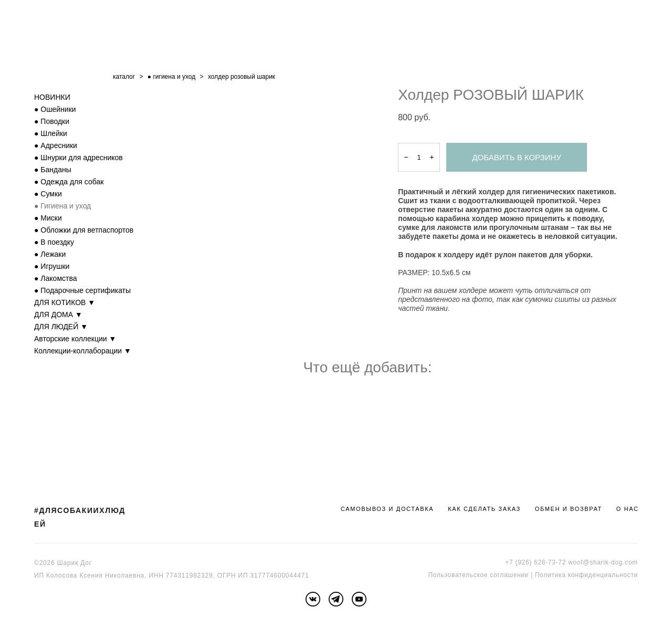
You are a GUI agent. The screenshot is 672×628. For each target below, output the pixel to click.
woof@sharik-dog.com (603, 562)
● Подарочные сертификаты (82, 290)
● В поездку (54, 242)
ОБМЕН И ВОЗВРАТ (569, 509)
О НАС (628, 509)
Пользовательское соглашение (478, 575)
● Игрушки (52, 266)
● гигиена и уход (171, 77)
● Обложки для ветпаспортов (84, 230)
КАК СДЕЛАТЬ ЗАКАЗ (484, 509)
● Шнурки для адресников (78, 158)
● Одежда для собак (69, 182)
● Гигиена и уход (62, 206)
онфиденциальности (605, 575)
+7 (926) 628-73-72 (535, 562)
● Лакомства (56, 278)
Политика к (553, 575)
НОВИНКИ (52, 97)
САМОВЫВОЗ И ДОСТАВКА (387, 509)
